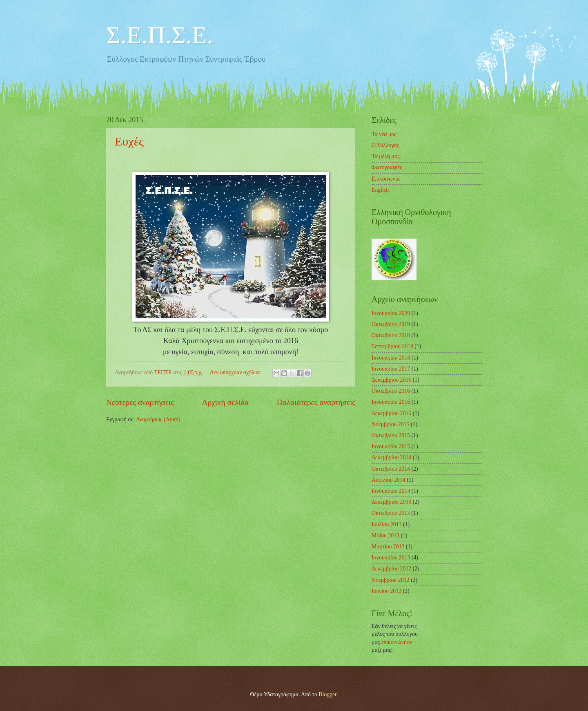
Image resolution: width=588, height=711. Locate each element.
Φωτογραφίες (387, 167)
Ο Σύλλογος (385, 145)
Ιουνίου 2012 (386, 591)
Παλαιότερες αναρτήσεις (316, 402)
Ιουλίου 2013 (387, 524)
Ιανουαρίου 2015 (391, 446)
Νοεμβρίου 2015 (390, 424)
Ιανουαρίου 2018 (391, 358)
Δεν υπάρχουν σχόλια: (236, 372)
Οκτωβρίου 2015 (391, 435)
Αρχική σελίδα (225, 402)
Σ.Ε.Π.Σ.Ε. (159, 35)
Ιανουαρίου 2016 (391, 402)
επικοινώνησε (397, 642)
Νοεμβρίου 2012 (390, 580)
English (380, 190)
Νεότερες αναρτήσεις (140, 402)
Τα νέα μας (384, 134)
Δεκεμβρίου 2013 (391, 502)
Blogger (327, 694)
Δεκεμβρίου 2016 (391, 380)
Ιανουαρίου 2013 (391, 558)
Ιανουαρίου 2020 (391, 313)
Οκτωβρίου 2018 (391, 335)
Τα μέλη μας (386, 156)
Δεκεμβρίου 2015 (391, 413)
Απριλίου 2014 (389, 480)
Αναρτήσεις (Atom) (158, 419)
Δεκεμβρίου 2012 (391, 569)
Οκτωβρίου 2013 (391, 513)
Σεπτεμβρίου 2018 (392, 346)
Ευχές (129, 141)
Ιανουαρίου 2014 (391, 491)
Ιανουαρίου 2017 (391, 369)
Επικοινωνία (386, 179)
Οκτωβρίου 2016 (391, 391)
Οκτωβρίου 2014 (391, 469)
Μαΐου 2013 (385, 535)
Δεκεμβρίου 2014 (391, 457)
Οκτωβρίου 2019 (391, 324)
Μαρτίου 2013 (388, 547)
